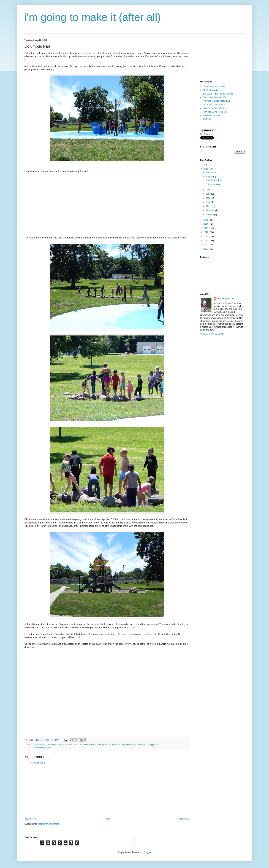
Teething (207, 119)
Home (107, 819)
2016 (206, 169)
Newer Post (31, 819)
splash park (142, 745)
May (208, 198)
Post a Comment (37, 763)
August (210, 177)
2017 (206, 165)
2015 (206, 220)
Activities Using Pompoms (215, 112)
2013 (206, 228)
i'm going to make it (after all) (93, 17)
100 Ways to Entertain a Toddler (218, 94)
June (209, 194)
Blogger (147, 852)
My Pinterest (206, 134)
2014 (206, 224)
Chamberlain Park (214, 180)
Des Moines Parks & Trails (90, 745)
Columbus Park (39, 745)
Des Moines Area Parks (214, 87)
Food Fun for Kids (211, 115)
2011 (206, 237)
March (209, 206)
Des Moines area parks (68, 745)
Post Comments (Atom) (49, 824)
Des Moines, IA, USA (43, 748)
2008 (206, 249)
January (210, 215)
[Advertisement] (107, 791)
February (210, 210)
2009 (206, 245)
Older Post (184, 819)
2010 (206, 241)
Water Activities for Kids (214, 105)
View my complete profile (212, 334)
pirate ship (107, 745)
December (211, 173)
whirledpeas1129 (43, 740)
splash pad (131, 745)
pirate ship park (119, 745)
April (208, 202)
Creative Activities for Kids (215, 97)
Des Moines (52, 745)
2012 (206, 232)
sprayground (153, 745)
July (208, 190)
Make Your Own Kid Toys (215, 108)
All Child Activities (211, 90)
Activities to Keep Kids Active (217, 101)
